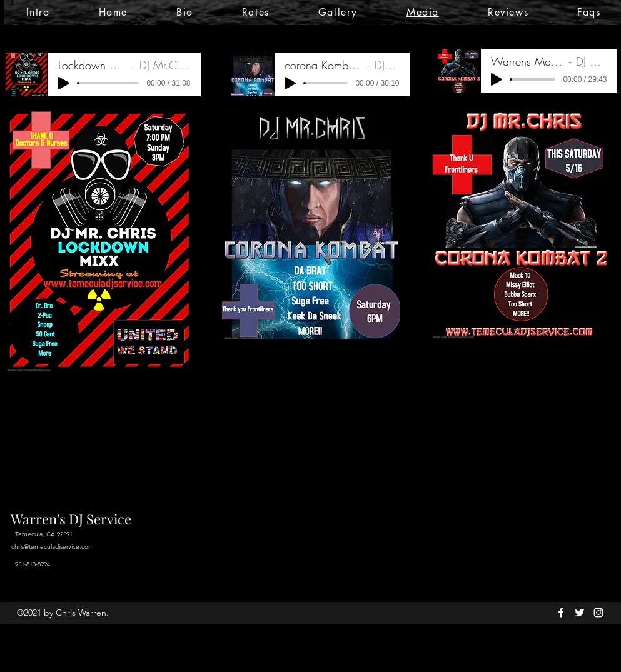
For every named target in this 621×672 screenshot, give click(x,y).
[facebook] (561, 613)
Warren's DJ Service (71, 519)
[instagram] (598, 613)
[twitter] (580, 613)
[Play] (64, 83)
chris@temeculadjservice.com (53, 547)
